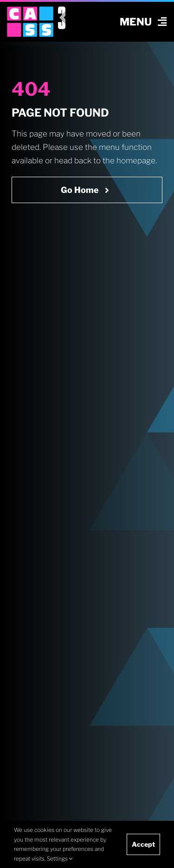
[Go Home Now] (87, 190)
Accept (143, 844)
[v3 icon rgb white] (62, 10)
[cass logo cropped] (30, 10)
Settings (60, 859)
